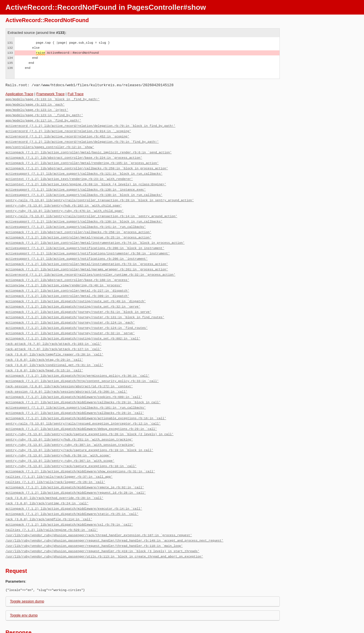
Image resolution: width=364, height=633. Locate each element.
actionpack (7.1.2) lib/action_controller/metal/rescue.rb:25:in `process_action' (78, 230)
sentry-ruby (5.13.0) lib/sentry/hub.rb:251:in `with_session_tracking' (69, 421)
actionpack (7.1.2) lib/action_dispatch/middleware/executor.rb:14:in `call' (74, 487)
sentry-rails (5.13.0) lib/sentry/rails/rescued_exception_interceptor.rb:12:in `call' (83, 406)
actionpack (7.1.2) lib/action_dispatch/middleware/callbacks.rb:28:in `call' (75, 396)
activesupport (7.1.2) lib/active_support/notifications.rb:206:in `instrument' (77, 250)
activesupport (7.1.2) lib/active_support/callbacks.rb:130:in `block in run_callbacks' (84, 190)
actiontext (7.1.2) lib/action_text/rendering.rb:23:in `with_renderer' (69, 174)
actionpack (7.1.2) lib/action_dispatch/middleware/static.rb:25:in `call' (72, 492)
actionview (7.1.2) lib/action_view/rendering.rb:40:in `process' (64, 275)
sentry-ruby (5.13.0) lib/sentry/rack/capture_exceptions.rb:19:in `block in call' (79, 431)
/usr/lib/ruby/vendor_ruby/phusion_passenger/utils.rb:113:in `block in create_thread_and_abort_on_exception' (104, 532)
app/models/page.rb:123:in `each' (35, 104)
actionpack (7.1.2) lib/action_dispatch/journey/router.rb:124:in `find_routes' (77, 316)
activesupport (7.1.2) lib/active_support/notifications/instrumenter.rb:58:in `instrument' (88, 245)
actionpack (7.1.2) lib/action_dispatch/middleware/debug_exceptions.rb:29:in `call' (81, 411)
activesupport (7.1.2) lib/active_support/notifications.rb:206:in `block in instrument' (85, 240)
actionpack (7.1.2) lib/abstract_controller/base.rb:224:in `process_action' (74, 154)
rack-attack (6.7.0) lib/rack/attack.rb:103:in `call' (54, 331)
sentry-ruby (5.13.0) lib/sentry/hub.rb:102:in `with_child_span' (64, 200)
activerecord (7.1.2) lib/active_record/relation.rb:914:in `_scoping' (68, 129)
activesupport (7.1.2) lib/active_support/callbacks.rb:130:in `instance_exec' (76, 185)
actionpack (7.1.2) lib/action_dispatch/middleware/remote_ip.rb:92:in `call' (75, 467)
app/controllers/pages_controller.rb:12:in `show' (50, 144)
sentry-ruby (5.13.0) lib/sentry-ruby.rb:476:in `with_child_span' (65, 205)
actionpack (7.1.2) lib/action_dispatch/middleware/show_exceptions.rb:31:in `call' (80, 452)
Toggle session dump (27, 577)
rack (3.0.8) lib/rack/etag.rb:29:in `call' (44, 346)
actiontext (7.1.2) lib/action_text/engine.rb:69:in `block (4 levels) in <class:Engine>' (86, 180)
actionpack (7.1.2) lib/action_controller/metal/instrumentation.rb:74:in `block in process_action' (95, 235)
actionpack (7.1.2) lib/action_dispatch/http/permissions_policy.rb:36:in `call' (78, 361)
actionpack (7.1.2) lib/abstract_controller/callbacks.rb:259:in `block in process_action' (87, 164)
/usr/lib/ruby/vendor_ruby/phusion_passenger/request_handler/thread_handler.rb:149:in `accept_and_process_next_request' (115, 517)
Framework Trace (51, 94)
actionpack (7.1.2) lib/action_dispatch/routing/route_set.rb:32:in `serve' (73, 295)
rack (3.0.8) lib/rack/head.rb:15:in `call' (44, 356)
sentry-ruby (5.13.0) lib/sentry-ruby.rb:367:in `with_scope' (60, 441)
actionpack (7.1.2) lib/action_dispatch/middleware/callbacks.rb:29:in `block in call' (83, 386)
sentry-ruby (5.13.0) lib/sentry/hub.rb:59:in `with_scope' (58, 436)
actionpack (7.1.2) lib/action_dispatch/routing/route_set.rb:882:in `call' (73, 326)
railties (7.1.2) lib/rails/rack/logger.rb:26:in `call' (55, 462)
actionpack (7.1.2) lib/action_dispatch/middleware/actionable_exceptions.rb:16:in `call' (86, 401)
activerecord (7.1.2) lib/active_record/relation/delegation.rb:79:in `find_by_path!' (82, 139)
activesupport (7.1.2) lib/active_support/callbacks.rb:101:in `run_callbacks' (76, 391)
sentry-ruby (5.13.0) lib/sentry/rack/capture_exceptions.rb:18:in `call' (71, 446)
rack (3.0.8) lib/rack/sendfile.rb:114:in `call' (49, 497)
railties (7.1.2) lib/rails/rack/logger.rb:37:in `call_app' (59, 457)
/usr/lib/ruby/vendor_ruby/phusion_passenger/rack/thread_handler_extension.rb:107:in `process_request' (99, 512)
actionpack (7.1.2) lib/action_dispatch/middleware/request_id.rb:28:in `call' (76, 472)
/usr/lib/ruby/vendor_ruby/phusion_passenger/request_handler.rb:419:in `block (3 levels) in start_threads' (103, 527)
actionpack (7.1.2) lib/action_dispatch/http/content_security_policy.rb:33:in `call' (82, 366)
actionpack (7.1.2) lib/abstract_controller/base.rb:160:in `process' (67, 270)
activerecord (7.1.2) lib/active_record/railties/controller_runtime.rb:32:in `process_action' (91, 265)
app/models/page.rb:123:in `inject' (37, 109)
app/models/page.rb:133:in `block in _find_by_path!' (53, 99)
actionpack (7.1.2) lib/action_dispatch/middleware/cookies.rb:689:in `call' (74, 381)
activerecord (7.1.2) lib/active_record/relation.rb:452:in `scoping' (67, 134)
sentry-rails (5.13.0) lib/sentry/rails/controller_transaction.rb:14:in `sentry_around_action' (91, 210)
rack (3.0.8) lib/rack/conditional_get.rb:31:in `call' (55, 351)
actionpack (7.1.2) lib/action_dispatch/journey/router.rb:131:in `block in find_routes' (85, 305)
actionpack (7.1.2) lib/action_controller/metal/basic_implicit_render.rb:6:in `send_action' (89, 149)
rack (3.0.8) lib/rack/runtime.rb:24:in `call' (47, 482)
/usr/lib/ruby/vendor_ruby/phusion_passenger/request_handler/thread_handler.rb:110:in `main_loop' (94, 522)
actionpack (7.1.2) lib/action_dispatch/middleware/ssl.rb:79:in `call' (69, 502)
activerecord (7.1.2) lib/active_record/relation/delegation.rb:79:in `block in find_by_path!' (91, 124)
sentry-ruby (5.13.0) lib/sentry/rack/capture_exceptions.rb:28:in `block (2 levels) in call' (90, 416)
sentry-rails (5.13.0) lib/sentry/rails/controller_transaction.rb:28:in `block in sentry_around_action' (100, 195)
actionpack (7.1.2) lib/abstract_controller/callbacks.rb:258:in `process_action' (78, 225)
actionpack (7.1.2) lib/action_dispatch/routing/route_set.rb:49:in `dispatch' (76, 290)
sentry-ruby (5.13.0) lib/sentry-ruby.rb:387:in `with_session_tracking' (70, 426)
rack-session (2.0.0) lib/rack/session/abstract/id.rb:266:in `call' (67, 376)
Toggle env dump (24, 591)
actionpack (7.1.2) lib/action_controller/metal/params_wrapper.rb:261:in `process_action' (87, 260)
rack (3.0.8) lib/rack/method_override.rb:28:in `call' (55, 477)
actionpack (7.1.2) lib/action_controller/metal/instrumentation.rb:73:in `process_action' (87, 255)
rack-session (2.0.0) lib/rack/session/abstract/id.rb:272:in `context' (69, 371)
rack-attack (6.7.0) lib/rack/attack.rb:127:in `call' (54, 336)
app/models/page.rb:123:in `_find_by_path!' (44, 114)
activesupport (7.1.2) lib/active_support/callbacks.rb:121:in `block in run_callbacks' (84, 169)
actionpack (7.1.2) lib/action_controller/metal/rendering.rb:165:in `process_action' (82, 159)
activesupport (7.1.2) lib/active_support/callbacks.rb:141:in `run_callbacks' (76, 220)
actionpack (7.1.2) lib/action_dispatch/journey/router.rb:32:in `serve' (70, 321)
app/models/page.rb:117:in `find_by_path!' (44, 119)
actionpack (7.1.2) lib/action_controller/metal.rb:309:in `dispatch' (67, 285)
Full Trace (76, 94)
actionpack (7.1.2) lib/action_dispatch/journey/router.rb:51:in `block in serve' (78, 300)
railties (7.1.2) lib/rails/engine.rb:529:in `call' (52, 507)
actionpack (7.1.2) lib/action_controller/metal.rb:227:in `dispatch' (67, 280)
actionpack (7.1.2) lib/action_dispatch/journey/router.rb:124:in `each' (70, 310)
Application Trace (20, 94)
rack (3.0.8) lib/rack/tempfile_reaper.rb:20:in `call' (55, 341)
